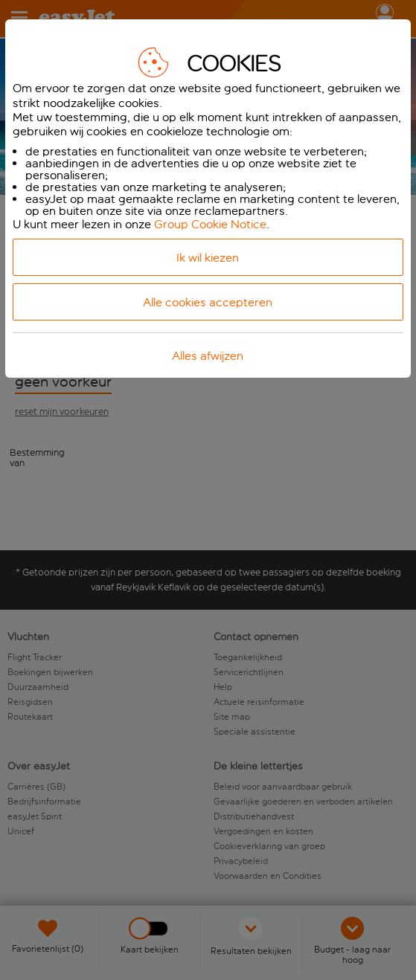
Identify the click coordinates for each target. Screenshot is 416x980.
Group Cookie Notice (210, 224)
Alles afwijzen (208, 356)
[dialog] (208, 199)
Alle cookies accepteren (208, 302)
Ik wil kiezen (208, 258)
